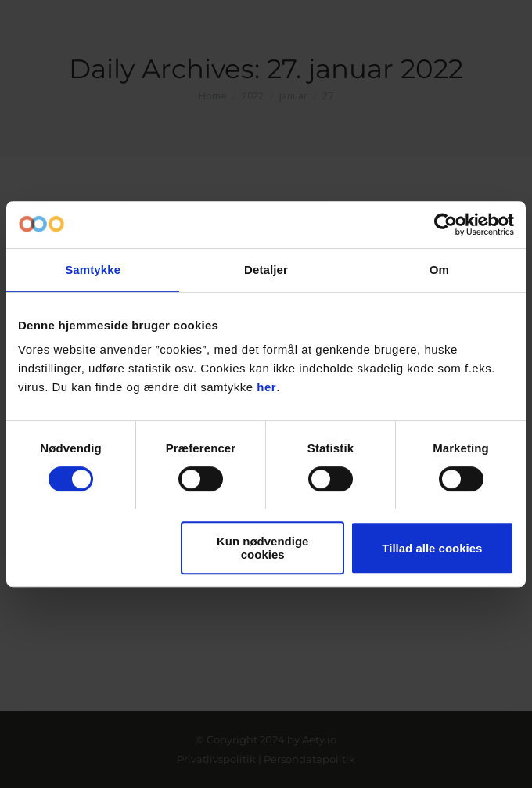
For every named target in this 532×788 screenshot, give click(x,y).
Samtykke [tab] (93, 270)
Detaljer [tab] (266, 270)
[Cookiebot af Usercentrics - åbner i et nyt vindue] (446, 225)
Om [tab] (439, 270)
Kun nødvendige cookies (263, 548)
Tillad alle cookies (432, 548)
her (266, 387)
